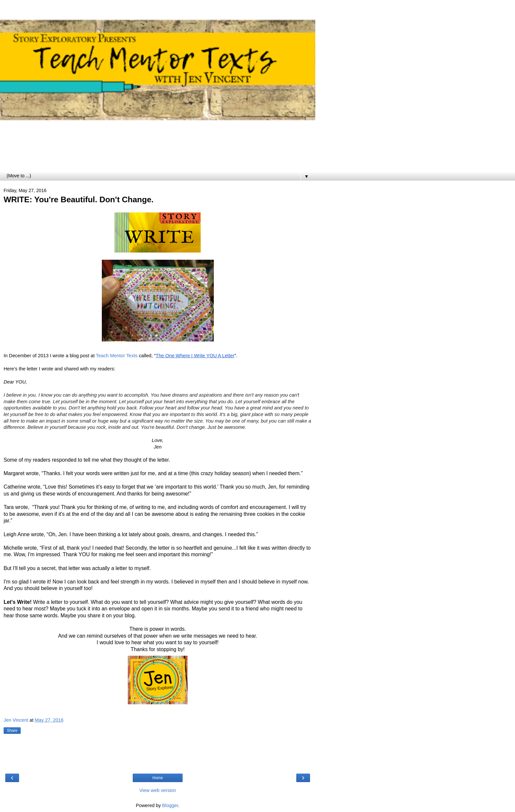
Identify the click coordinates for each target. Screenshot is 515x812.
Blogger (170, 805)
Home (158, 778)
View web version (158, 790)
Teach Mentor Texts (117, 356)
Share (12, 731)
